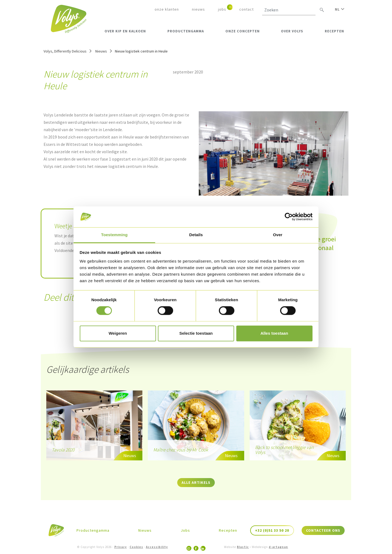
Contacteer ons (323, 530)
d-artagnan (278, 547)
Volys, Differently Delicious (65, 51)
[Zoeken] (289, 10)
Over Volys (292, 31)
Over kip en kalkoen (125, 31)
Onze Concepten (243, 31)
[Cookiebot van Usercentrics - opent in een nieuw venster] (289, 217)
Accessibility (157, 547)
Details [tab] (196, 235)
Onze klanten (167, 9)
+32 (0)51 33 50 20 (272, 530)
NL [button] (340, 9)
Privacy (121, 547)
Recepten (334, 31)
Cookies (136, 547)
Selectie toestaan (196, 333)
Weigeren (118, 333)
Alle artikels (196, 482)
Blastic (243, 547)
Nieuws (198, 9)
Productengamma (186, 31)
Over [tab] (278, 235)
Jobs (222, 9)
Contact (246, 9)
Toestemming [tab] (114, 235)
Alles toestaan (274, 333)
